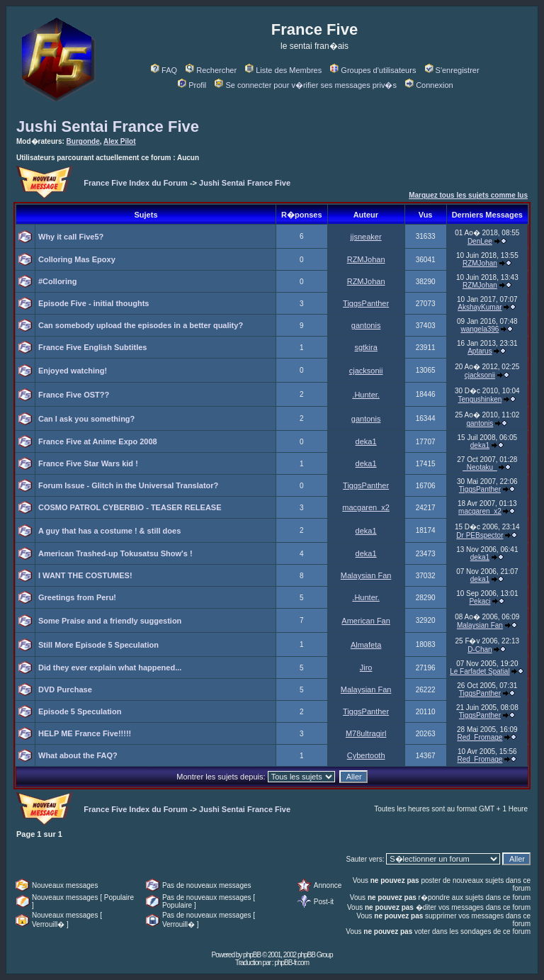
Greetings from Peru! (77, 597)
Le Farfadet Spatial (480, 671)
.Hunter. (366, 395)
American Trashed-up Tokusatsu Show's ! (115, 553)
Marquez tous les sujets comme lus (468, 195)
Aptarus (480, 351)
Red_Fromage (480, 737)
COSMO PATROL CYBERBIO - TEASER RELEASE (130, 507)
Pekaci (480, 601)
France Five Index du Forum (136, 183)
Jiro (366, 668)
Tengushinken (480, 399)
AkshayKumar (480, 307)
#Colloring (57, 281)
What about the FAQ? (78, 755)
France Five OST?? (74, 395)
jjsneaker (366, 237)
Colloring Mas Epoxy (77, 259)
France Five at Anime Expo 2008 (98, 441)
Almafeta (366, 645)
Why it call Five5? (71, 237)
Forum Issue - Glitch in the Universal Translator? (128, 485)
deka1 (366, 441)
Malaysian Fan (366, 575)
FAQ (164, 70)
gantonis (366, 325)
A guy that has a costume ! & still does (109, 531)
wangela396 (480, 329)
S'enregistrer (452, 70)
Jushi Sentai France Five (108, 126)
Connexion (429, 85)
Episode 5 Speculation (80, 711)
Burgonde (83, 141)
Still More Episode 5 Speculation (98, 645)
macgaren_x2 (366, 507)
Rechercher (211, 70)
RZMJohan (366, 259)
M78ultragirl (366, 733)
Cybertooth (366, 755)
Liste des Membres (283, 70)
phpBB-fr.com (291, 963)
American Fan (365, 621)
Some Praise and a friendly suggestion (110, 621)
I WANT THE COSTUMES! (85, 575)
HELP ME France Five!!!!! (85, 733)
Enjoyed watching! (73, 371)
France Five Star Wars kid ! (88, 463)
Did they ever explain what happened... (110, 668)
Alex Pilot (120, 141)
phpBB (252, 955)
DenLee (480, 241)
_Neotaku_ (480, 467)
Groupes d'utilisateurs (373, 70)
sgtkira (365, 347)
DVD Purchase (65, 689)
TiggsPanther (366, 303)
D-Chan (480, 649)
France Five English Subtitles (92, 347)
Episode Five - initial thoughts (93, 303)
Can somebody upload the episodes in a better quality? (141, 325)
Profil (192, 85)
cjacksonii (366, 371)
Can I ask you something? (86, 419)
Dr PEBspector (480, 535)
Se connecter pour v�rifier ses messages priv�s (305, 85)
